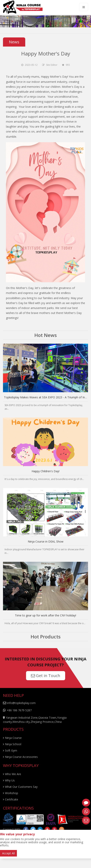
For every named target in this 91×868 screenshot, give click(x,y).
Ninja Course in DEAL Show (46, 541)
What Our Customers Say (21, 787)
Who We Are (13, 774)
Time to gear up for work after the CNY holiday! (45, 615)
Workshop (12, 793)
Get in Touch (46, 676)
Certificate (12, 799)
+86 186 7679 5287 (19, 710)
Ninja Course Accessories (21, 757)
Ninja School (13, 744)
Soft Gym (11, 750)
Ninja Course (13, 738)
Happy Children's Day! (45, 471)
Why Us (10, 780)
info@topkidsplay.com (21, 703)
